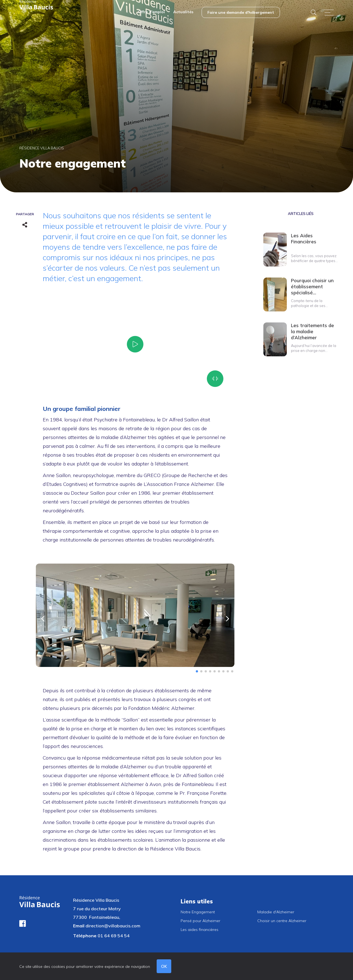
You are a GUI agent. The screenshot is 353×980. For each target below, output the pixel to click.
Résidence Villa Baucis (42, 148)
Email (79, 926)
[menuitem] (151, 12)
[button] (43, 619)
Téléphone (85, 936)
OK (164, 966)
